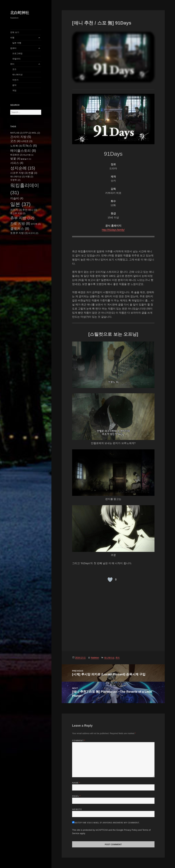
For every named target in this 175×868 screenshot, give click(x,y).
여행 (12, 38)
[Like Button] (110, 580)
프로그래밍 (17, 53)
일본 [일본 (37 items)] (20, 204)
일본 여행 (17, 43)
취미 (12, 64)
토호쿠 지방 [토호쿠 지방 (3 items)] (19, 233)
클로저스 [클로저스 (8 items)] (20, 229)
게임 (14, 90)
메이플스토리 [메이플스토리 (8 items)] (23, 151)
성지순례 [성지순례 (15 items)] (23, 168)
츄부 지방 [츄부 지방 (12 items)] (22, 218)
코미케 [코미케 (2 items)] (36, 224)
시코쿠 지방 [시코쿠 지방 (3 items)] (19, 173)
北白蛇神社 (20, 13)
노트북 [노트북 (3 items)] (16, 146)
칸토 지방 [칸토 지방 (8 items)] (20, 223)
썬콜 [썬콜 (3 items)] (33, 173)
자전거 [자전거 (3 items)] (16, 210)
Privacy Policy (131, 830)
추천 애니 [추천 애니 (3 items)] (30, 210)
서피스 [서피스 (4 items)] (17, 163)
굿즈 (14, 69)
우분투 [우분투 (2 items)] (15, 180)
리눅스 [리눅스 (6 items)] (30, 146)
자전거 (15, 80)
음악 (14, 85)
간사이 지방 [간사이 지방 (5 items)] (21, 137)
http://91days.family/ (113, 230)
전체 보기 (15, 32)
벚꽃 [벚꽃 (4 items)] (15, 159)
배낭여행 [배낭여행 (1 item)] (28, 155)
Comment (79, 741)
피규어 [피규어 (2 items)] (33, 233)
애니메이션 (17, 75)
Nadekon (95, 658)
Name (76, 783)
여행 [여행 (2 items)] (29, 177)
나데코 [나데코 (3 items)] (27, 141)
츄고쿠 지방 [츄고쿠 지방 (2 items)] (18, 213)
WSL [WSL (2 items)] (36, 133)
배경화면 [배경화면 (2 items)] (16, 155)
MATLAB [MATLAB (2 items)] (16, 133)
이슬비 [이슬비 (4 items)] (17, 198)
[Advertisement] (113, 615)
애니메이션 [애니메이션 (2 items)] (18, 177)
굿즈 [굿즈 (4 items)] (15, 141)
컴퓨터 (13, 48)
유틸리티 (16, 59)
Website (77, 809)
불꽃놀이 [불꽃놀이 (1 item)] (26, 159)
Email (76, 796)
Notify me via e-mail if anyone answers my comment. (106, 823)
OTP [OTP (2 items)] (27, 133)
